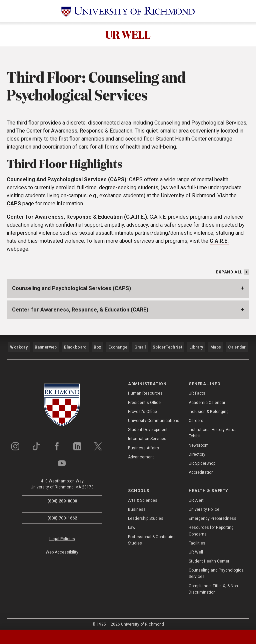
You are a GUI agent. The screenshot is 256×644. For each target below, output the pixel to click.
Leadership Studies (146, 514)
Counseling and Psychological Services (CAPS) (71, 291)
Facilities (197, 538)
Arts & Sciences (143, 496)
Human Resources (145, 389)
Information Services (147, 434)
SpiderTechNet (168, 346)
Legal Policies (62, 534)
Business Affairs (143, 443)
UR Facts (197, 389)
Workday (19, 346)
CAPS (14, 206)
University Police (204, 505)
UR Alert (196, 496)
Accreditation (201, 468)
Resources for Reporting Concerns (211, 526)
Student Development (148, 425)
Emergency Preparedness (212, 514)
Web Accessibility (62, 547)
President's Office (144, 398)
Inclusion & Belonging (209, 407)
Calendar (237, 346)
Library (196, 346)
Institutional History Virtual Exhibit (213, 428)
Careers (196, 416)
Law (132, 523)
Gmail (141, 346)
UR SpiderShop (202, 459)
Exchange (118, 346)
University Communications (154, 416)
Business (137, 505)
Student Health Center (209, 557)
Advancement (141, 452)
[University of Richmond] (128, 11)
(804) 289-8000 (62, 496)
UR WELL (128, 36)
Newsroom (199, 440)
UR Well (196, 548)
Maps (215, 346)
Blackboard (75, 346)
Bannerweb (46, 346)
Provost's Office (142, 407)
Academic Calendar (207, 398)
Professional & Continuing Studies (152, 535)
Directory (197, 450)
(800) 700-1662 (62, 513)
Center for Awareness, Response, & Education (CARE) (80, 312)
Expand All (229, 275)
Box (97, 346)
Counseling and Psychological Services (217, 569)
